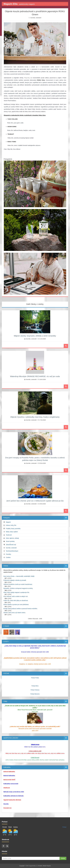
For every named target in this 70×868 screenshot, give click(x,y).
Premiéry (8, 554)
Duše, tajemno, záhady (12, 538)
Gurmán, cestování (36, 18)
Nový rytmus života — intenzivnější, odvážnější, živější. (19, 576)
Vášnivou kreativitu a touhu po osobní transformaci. (18, 584)
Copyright (22, 866)
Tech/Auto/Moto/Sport (12, 551)
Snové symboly (10, 541)
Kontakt (40, 866)
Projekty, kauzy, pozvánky (13, 529)
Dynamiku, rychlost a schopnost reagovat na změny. (18, 588)
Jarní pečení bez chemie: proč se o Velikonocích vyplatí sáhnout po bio (35, 501)
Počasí (64, 827)
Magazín (8, 522)
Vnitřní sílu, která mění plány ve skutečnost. (16, 600)
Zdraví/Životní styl (11, 545)
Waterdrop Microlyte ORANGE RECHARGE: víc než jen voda (35, 376)
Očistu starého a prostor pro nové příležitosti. (16, 605)
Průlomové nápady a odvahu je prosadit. (15, 580)
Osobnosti (9, 535)
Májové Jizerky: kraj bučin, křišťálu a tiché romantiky (35, 336)
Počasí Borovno (35, 694)
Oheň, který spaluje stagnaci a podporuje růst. (16, 592)
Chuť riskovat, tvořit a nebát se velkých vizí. (16, 596)
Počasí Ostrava (35, 690)
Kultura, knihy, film (11, 525)
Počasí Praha (35, 678)
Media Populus (47, 866)
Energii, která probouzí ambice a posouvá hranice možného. (21, 609)
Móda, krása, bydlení (12, 532)
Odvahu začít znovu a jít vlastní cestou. (15, 613)
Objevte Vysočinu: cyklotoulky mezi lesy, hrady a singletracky (35, 417)
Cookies (8, 557)
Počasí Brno (35, 686)
